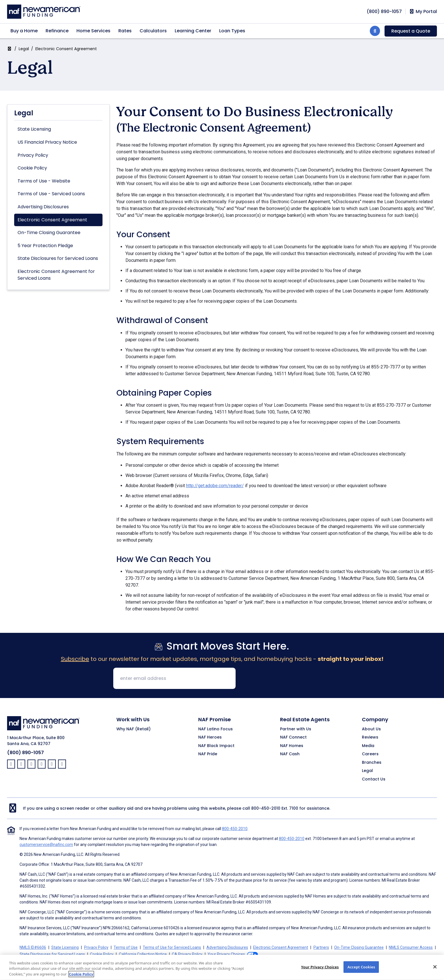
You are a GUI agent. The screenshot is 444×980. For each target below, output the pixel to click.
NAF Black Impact (216, 746)
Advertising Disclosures (43, 207)
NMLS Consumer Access (411, 947)
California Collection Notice (143, 954)
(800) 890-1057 (25, 753)
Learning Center (193, 31)
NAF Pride (208, 754)
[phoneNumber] (384, 11)
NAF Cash (290, 754)
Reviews (370, 737)
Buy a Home (24, 31)
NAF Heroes (210, 737)
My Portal (423, 12)
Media (368, 746)
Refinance (57, 31)
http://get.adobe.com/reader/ (215, 486)
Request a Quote (411, 31)
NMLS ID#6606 (33, 947)
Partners (321, 947)
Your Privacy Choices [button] (226, 954)
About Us (371, 729)
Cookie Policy (32, 168)
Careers (370, 754)
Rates (125, 31)
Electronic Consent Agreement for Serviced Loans (56, 275)
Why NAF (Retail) (134, 729)
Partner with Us (296, 729)
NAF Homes (292, 746)
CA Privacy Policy (187, 954)
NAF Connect (293, 737)
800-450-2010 (266, 808)
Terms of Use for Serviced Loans (172, 947)
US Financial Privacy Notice (47, 142)
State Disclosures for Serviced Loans (58, 258)
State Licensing (34, 129)
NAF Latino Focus (215, 729)
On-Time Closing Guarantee (49, 233)
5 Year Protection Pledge (45, 246)
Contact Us (374, 779)
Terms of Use (126, 947)
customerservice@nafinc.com (46, 845)
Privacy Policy (33, 155)
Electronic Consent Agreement (52, 220)
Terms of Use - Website (44, 181)
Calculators (153, 31)
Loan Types (232, 31)
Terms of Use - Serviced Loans (51, 194)
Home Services (93, 31)
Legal (24, 49)
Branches (372, 763)
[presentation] (283, 679)
